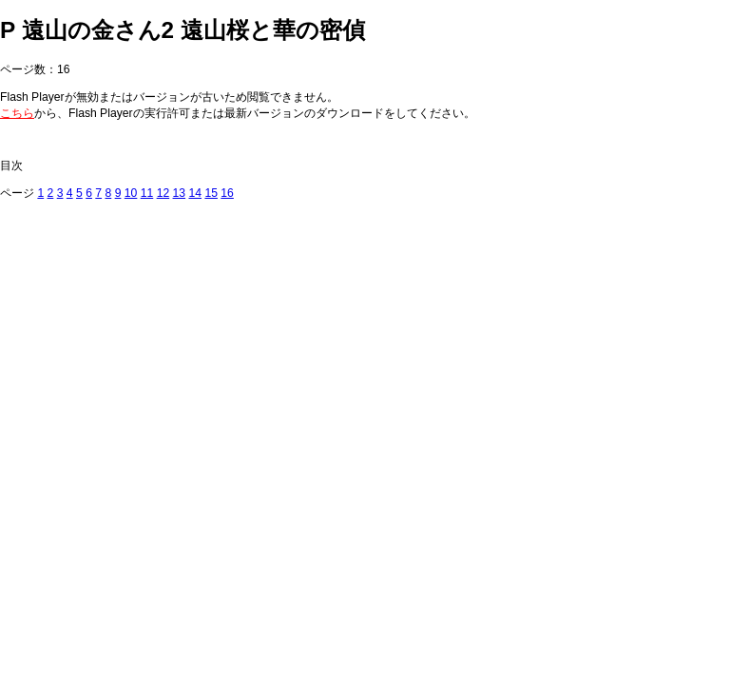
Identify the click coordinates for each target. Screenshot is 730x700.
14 (195, 193)
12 (163, 193)
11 (147, 193)
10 (131, 193)
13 (180, 193)
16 (227, 193)
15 (211, 193)
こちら (17, 113)
